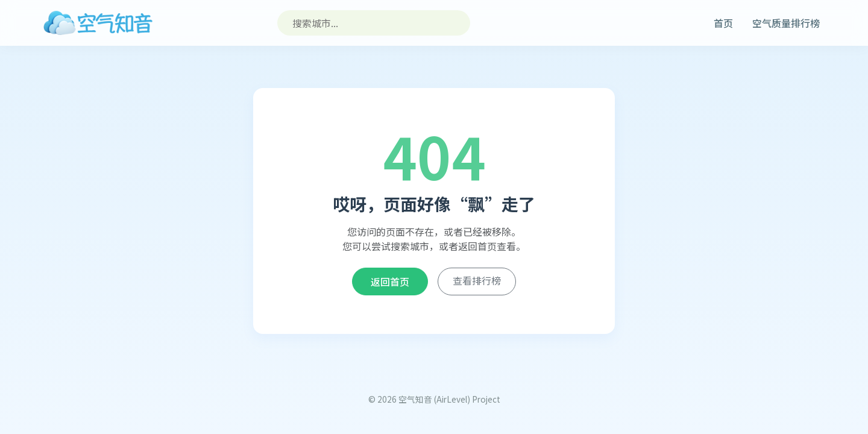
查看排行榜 (477, 280)
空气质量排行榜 (786, 23)
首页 (723, 23)
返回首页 (390, 281)
